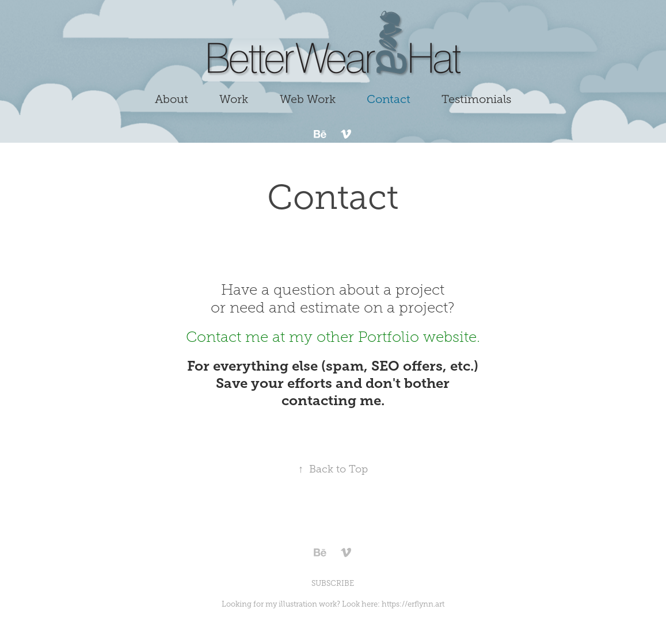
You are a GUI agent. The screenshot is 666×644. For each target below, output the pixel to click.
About (172, 99)
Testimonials (476, 99)
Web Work (308, 99)
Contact (389, 99)
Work (234, 99)
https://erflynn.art (413, 604)
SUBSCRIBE (333, 583)
